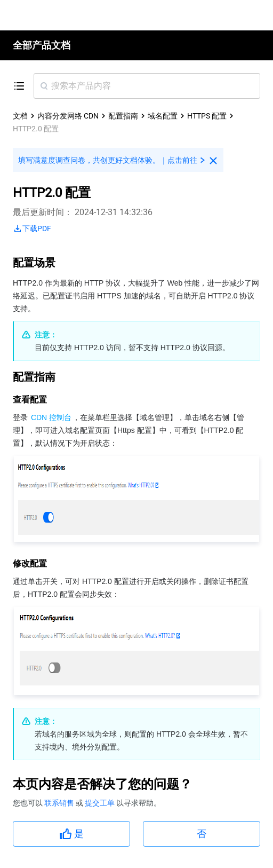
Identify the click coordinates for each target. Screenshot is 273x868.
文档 (20, 116)
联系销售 (60, 803)
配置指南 (123, 116)
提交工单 (101, 803)
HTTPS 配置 (207, 116)
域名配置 (163, 116)
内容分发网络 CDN (68, 116)
